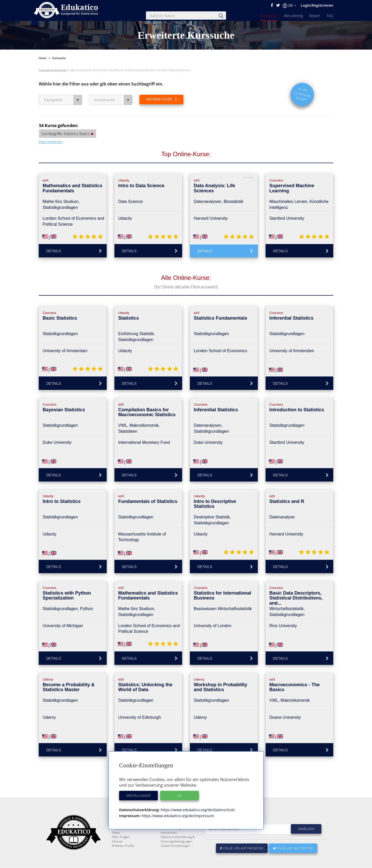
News (116, 845)
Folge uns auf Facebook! (242, 861)
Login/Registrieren (317, 5)
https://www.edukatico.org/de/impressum (177, 816)
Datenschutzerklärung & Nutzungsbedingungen (178, 851)
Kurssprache (114, 100)
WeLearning (293, 16)
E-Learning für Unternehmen (181, 836)
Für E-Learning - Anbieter (178, 841)
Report (315, 16)
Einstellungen (138, 796)
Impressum (169, 845)
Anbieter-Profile (123, 858)
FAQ (330, 16)
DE (289, 5)
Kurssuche (269, 16)
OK (180, 796)
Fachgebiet (63, 100)
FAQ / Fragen (121, 849)
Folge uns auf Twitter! (293, 861)
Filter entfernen (51, 142)
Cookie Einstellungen (175, 858)
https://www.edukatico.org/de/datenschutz (197, 810)
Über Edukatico (172, 832)
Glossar (117, 854)
